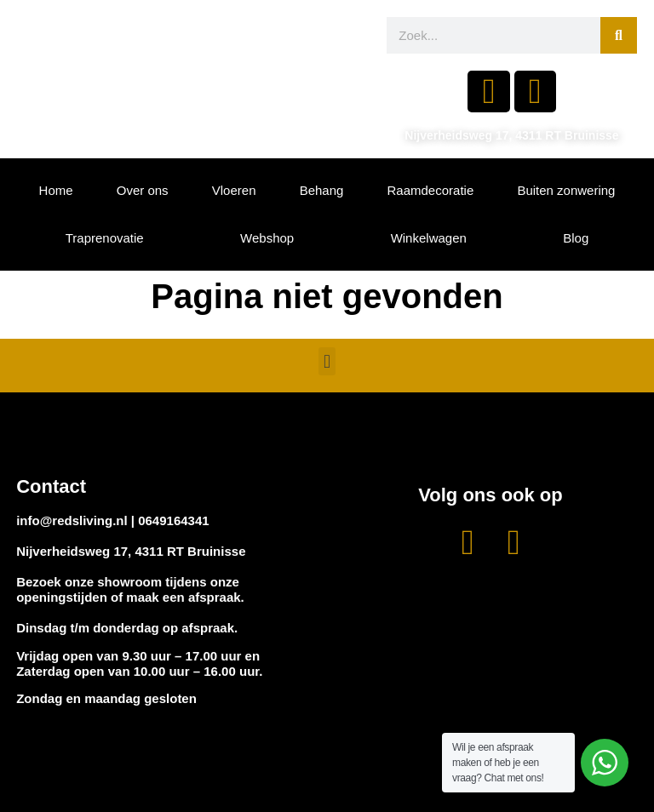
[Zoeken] (619, 35)
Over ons (143, 190)
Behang (322, 190)
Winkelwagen (429, 238)
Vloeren (234, 190)
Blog (576, 238)
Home (56, 190)
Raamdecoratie (431, 190)
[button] (327, 361)
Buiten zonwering (566, 190)
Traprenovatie (105, 238)
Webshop (267, 238)
